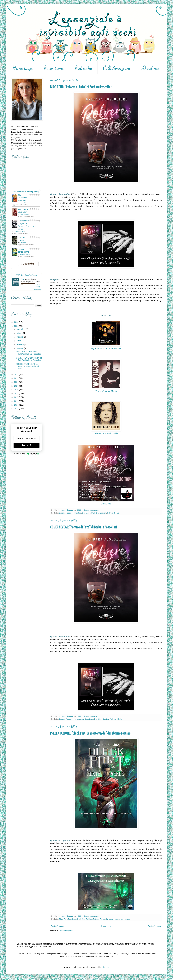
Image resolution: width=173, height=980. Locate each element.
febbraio (20, 344)
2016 (17, 401)
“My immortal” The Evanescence (106, 349)
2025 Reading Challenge (27, 275)
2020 (17, 386)
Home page (23, 68)
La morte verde (112, 919)
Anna (23, 279)
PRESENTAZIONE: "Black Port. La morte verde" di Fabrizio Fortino (90, 733)
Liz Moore (23, 243)
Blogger (105, 967)
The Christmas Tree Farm (23, 198)
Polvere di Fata (113, 513)
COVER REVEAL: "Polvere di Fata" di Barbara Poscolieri (84, 527)
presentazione (125, 919)
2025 (17, 322)
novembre (21, 329)
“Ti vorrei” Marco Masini (106, 391)
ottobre (20, 333)
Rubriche (83, 68)
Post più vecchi (155, 926)
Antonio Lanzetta (25, 254)
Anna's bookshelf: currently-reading (26, 192)
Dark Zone (106, 504)
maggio (20, 337)
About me (150, 68)
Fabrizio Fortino (99, 919)
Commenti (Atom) (67, 931)
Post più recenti (58, 926)
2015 (17, 405)
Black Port (63, 919)
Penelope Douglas (20, 231)
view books (37, 289)
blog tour (78, 513)
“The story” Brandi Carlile (106, 433)
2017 (17, 397)
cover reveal (79, 719)
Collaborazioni (117, 68)
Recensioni (54, 68)
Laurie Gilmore (24, 203)
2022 (17, 378)
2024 (17, 326)
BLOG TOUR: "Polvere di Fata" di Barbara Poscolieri (81, 87)
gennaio (20, 348)
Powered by (27, 454)
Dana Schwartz (25, 214)
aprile (19, 341)
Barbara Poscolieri (66, 513)
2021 (17, 382)
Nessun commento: (91, 510)
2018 (17, 393)
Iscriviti (27, 445)
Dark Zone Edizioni (99, 513)
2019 (17, 390)
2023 (17, 374)
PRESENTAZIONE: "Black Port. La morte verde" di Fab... (27, 366)
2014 (17, 409)
